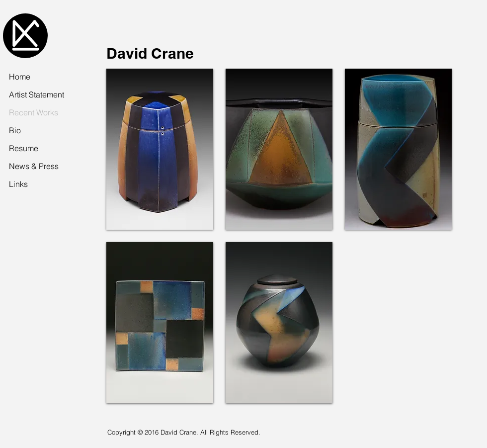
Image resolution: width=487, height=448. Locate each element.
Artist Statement (37, 94)
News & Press (34, 166)
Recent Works (34, 112)
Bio (15, 130)
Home (20, 77)
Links (18, 184)
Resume (24, 148)
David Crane (150, 53)
